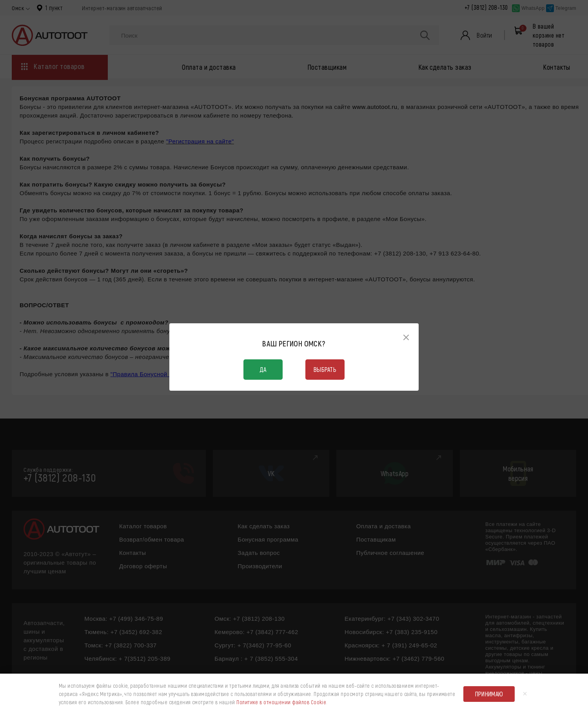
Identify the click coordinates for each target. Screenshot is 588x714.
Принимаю (489, 694)
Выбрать (325, 369)
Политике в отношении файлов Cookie (281, 702)
